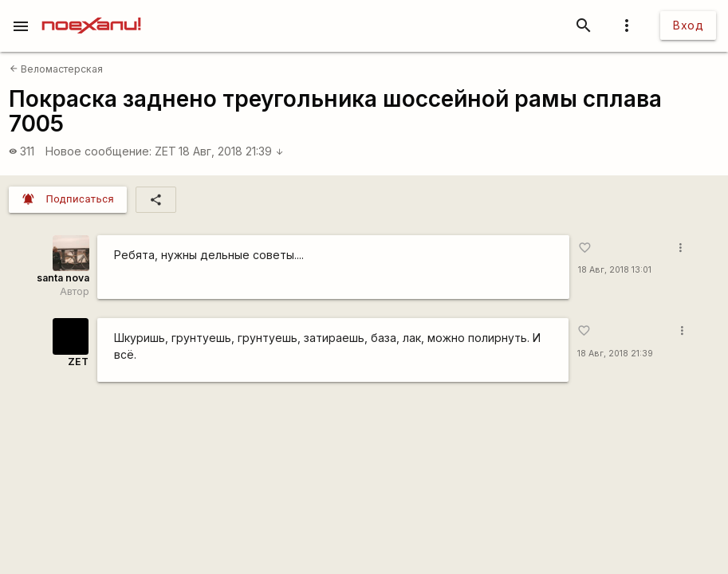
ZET (165, 151)
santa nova (63, 278)
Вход (688, 25)
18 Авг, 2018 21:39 (231, 151)
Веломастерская (56, 69)
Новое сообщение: (98, 151)
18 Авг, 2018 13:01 (615, 270)
